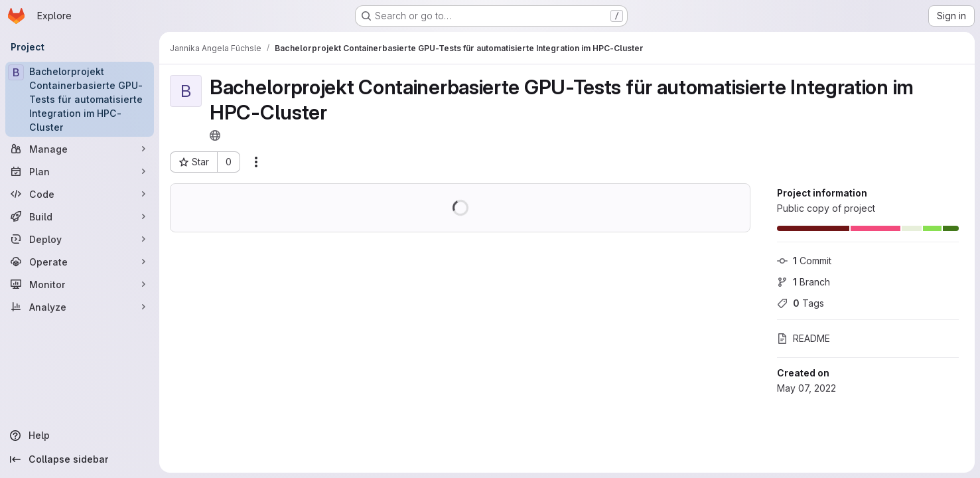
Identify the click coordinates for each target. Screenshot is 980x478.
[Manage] (80, 149)
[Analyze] (80, 307)
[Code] (80, 194)
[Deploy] (80, 239)
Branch (804, 282)
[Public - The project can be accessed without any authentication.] (215, 135)
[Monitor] (80, 284)
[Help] (80, 436)
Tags (801, 303)
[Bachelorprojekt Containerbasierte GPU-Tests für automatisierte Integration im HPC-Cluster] (80, 99)
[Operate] (80, 262)
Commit (804, 261)
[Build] (80, 216)
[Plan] (80, 171)
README (804, 338)
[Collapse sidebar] (80, 459)
